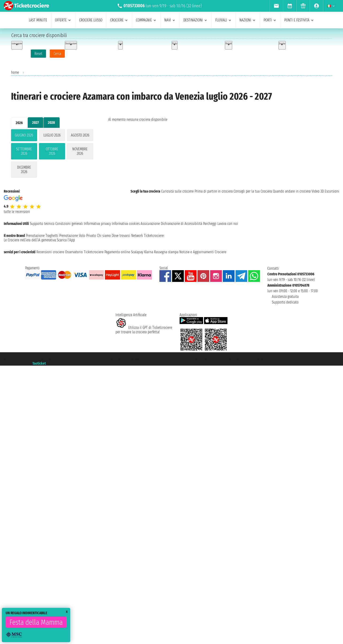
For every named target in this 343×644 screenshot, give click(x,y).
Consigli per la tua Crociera (253, 191)
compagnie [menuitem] (146, 20)
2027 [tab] (35, 123)
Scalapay (137, 252)
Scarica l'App (66, 240)
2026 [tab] (19, 123)
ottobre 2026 (52, 151)
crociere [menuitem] (119, 20)
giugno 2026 (24, 135)
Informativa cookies (126, 224)
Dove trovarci (121, 236)
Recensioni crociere (50, 252)
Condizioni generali (69, 224)
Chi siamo (104, 236)
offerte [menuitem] (63, 20)
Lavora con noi (228, 224)
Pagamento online (117, 252)
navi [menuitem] (170, 20)
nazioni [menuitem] (248, 20)
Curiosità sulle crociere (177, 191)
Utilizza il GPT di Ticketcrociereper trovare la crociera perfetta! (144, 330)
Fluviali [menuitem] (224, 20)
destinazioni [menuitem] (195, 20)
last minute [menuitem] (38, 20)
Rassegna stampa (166, 252)
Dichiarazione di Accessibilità (181, 224)
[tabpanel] (52, 154)
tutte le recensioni (17, 212)
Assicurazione (150, 224)
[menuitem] (276, 6)
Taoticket (39, 363)
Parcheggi (210, 224)
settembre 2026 (24, 151)
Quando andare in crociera (292, 191)
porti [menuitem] (270, 20)
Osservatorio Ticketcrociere (84, 252)
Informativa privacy (97, 224)
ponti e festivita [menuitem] (299, 20)
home (15, 72)
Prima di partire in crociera (214, 191)
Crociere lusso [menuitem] (91, 20)
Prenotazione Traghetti (42, 236)
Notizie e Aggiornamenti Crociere (203, 252)
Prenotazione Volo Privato (78, 236)
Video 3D (318, 191)
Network (137, 236)
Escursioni (332, 191)
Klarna (149, 252)
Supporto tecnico (42, 224)
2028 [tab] (51, 123)
